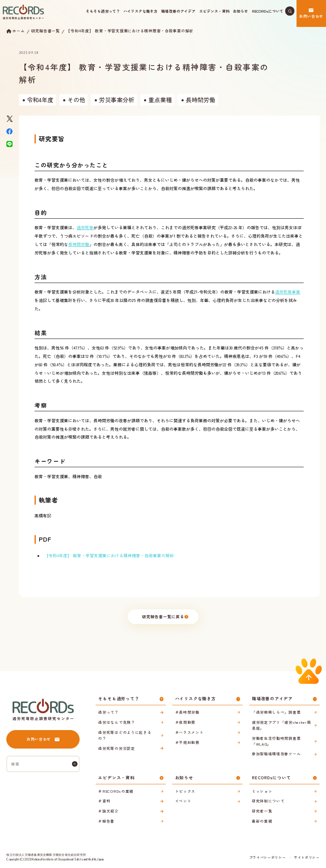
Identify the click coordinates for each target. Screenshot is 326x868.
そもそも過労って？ (103, 11)
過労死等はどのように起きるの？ (125, 735)
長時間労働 (79, 244)
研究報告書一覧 (45, 31)
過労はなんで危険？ (116, 722)
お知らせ (240, 11)
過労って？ (108, 712)
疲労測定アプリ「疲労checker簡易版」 (281, 725)
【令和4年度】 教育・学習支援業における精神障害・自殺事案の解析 (130, 31)
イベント (183, 801)
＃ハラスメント (190, 732)
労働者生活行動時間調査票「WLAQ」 (276, 741)
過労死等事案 (288, 292)
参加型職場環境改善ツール (276, 754)
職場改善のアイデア (178, 11)
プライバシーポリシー (267, 857)
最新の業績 (262, 821)
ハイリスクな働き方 (140, 11)
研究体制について (268, 801)
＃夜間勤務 (185, 722)
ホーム (18, 31)
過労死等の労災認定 (116, 748)
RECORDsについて (268, 11)
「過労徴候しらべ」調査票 (276, 712)
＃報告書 (106, 821)
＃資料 (104, 801)
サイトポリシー (307, 857)
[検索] (75, 764)
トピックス (185, 791)
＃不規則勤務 (187, 742)
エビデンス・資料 (214, 11)
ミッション (262, 791)
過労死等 (85, 228)
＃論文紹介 (108, 811)
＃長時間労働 (187, 712)
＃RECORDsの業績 (116, 791)
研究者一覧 (262, 811)
